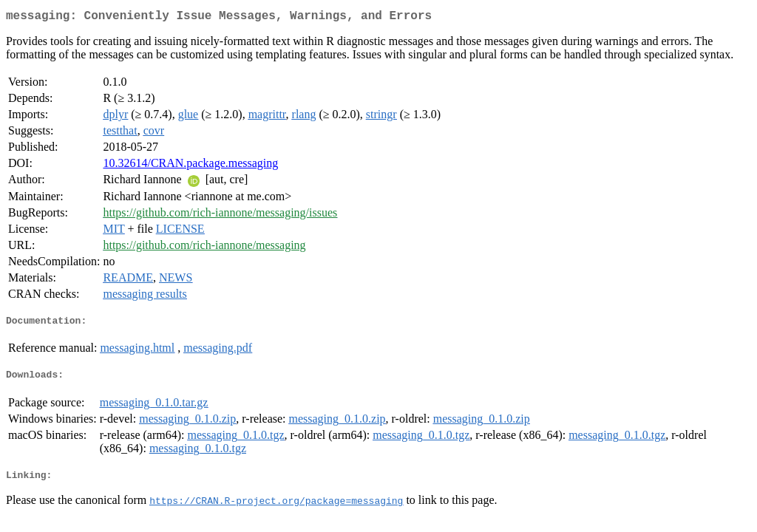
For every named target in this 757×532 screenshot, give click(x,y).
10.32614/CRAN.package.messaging (190, 166)
